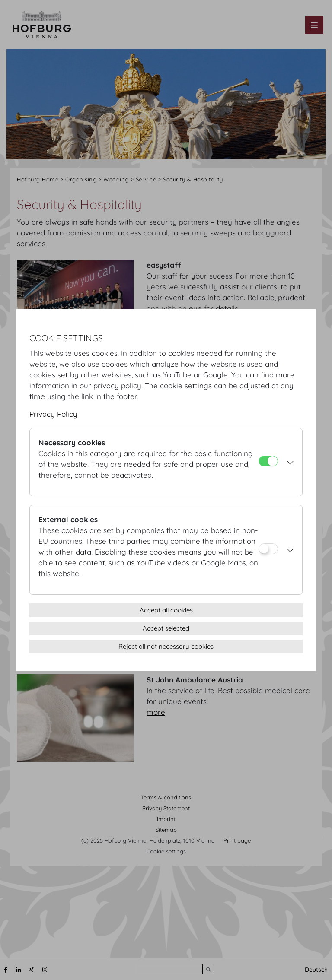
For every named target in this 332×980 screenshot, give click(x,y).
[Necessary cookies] (268, 461)
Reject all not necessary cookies (166, 646)
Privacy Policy (53, 414)
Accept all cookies (166, 610)
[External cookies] (268, 549)
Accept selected (166, 628)
